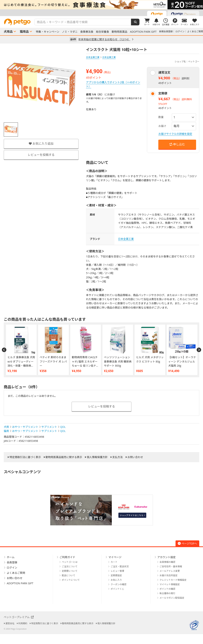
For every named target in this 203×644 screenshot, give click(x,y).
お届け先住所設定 (169, 575)
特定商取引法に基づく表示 (25, 457)
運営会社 (10, 623)
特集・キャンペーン (48, 32)
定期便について (70, 571)
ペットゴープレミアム (19, 617)
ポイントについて (71, 580)
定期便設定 (116, 575)
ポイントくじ (117, 589)
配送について (69, 575)
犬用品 (8, 32)
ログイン (180, 31)
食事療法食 (87, 32)
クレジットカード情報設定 (173, 580)
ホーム (11, 557)
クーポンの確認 (119, 584)
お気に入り (116, 580)
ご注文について (70, 566)
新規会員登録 (166, 31)
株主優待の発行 (167, 593)
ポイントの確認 (167, 589)
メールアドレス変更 (170, 571)
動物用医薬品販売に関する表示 (64, 457)
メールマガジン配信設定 (172, 598)
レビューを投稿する (41, 155)
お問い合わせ (135, 457)
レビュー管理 (117, 571)
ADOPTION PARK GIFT (143, 32)
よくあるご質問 (195, 31)
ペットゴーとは (70, 562)
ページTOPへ (187, 543)
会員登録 (12, 562)
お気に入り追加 (41, 144)
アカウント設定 (167, 557)
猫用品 (24, 32)
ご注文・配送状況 (120, 566)
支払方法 (118, 457)
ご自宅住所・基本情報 (171, 566)
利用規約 (23, 623)
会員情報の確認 (167, 562)
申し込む (177, 144)
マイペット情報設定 (170, 584)
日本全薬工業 (93, 57)
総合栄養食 (102, 32)
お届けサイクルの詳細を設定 (175, 134)
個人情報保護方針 (97, 457)
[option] (101, 5)
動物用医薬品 (119, 32)
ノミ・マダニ (70, 32)
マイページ (115, 557)
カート (114, 562)
